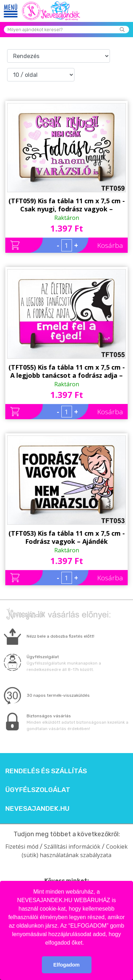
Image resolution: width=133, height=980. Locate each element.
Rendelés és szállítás (46, 771)
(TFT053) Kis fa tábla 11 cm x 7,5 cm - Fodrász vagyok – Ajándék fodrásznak (67, 537)
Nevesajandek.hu (37, 809)
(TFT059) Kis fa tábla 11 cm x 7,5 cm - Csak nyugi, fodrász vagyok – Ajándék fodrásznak (67, 205)
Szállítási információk (72, 847)
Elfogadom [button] (66, 965)
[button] (87, 943)
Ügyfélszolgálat (38, 790)
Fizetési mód (22, 847)
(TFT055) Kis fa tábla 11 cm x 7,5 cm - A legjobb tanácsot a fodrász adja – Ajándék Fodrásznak (67, 371)
